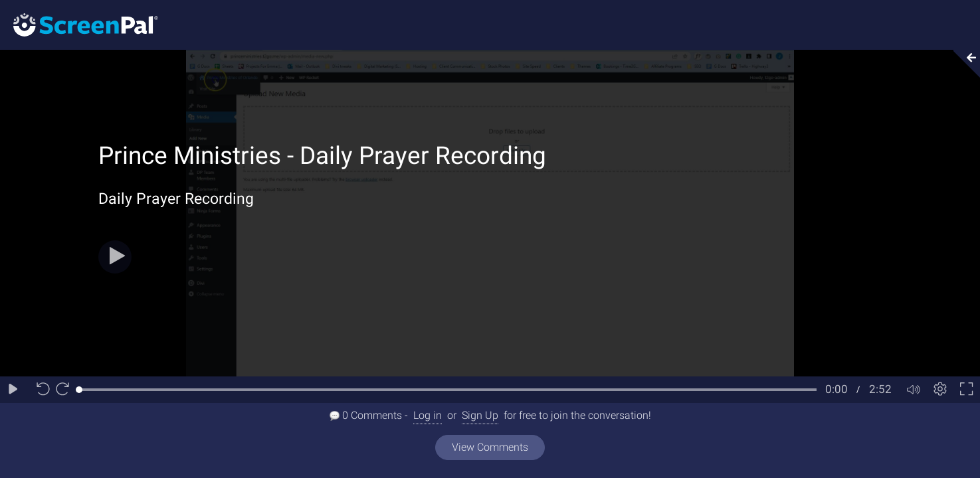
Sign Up (480, 415)
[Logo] (79, 24)
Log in (428, 415)
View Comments (490, 447)
